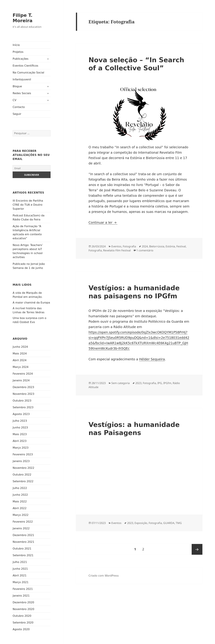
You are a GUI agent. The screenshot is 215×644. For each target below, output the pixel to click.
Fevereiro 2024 (23, 374)
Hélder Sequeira (152, 359)
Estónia (170, 246)
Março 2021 (20, 582)
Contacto (19, 107)
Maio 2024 (20, 354)
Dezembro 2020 (23, 602)
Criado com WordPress (104, 576)
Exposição (141, 523)
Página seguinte (197, 549)
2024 (145, 246)
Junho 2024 (20, 347)
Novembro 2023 (23, 394)
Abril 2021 (19, 575)
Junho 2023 (20, 428)
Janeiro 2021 (21, 596)
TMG (179, 523)
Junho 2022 (20, 495)
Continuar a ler (103, 222)
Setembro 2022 (23, 481)
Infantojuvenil (22, 79)
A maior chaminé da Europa (31, 303)
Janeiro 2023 (21, 461)
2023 (138, 383)
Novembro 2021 (23, 542)
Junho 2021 (20, 569)
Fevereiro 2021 (23, 589)
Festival (181, 246)
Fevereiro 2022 (23, 522)
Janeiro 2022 (21, 528)
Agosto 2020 (21, 629)
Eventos (116, 246)
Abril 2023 (19, 441)
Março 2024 (20, 367)
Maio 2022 (20, 501)
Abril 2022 (19, 508)
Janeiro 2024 (21, 380)
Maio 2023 (20, 434)
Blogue (17, 86)
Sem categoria (121, 383)
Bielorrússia (157, 246)
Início (16, 45)
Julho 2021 (20, 562)
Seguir (17, 114)
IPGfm (167, 383)
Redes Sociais (22, 93)
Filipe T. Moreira (23, 18)
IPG (160, 383)
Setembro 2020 (23, 623)
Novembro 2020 (23, 609)
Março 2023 (20, 448)
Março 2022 (20, 515)
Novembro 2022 (23, 468)
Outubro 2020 (22, 616)
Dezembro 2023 (23, 387)
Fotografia (129, 246)
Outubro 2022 (22, 475)
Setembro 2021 (23, 555)
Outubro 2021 (22, 549)
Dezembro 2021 (23, 535)
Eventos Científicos (25, 66)
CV (14, 100)
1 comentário (145, 250)
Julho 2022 (20, 488)
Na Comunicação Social (28, 73)
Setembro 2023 (23, 407)
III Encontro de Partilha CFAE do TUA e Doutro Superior (28, 205)
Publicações (20, 59)
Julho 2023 (20, 421)
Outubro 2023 (22, 401)
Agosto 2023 (21, 414)
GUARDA (169, 523)
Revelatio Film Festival (117, 250)
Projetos (18, 52)
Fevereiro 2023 (23, 454)
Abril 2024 (19, 360)
